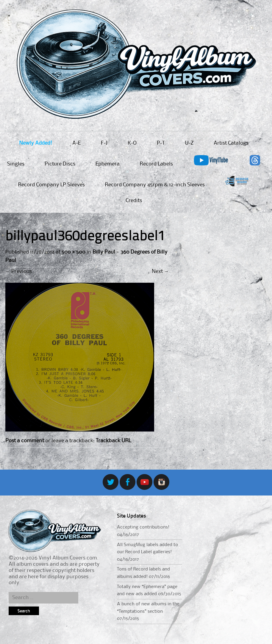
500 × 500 (73, 252)
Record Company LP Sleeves (51, 185)
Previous (19, 271)
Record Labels (156, 164)
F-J (104, 143)
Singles (16, 164)
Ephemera (108, 164)
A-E (76, 143)
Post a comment (25, 441)
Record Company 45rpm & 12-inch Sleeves (155, 185)
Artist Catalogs (231, 143)
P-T (161, 143)
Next (160, 271)
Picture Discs (60, 164)
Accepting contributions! (143, 527)
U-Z (189, 143)
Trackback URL (113, 441)
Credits (134, 201)
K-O (132, 143)
